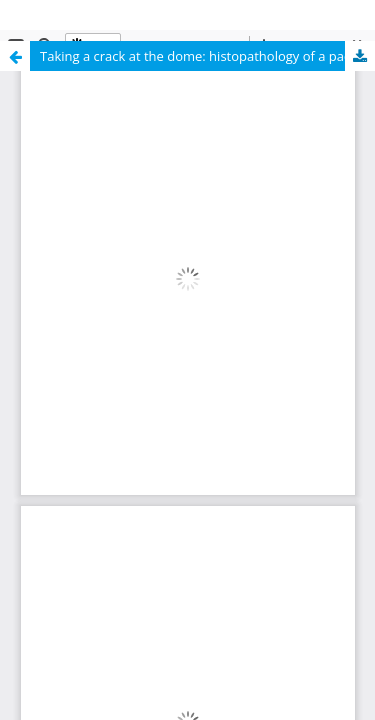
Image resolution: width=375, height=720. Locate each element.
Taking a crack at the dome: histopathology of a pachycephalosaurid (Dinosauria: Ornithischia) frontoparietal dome (207, 56)
